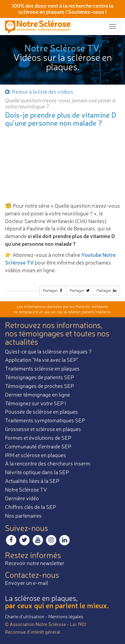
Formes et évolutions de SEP (38, 438)
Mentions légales (66, 616)
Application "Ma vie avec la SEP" (42, 360)
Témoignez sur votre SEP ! (35, 403)
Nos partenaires (23, 516)
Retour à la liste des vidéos (39, 92)
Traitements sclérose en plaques (42, 368)
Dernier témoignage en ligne (37, 395)
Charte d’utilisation (25, 616)
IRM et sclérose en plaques (35, 455)
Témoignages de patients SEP (39, 377)
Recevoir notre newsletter (35, 563)
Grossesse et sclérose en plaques (43, 429)
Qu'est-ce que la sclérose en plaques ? (48, 351)
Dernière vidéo (22, 498)
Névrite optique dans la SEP (37, 472)
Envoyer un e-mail (26, 583)
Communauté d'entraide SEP (38, 446)
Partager (53, 290)
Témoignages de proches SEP (39, 386)
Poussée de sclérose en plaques (41, 412)
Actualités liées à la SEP (32, 481)
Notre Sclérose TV (26, 490)
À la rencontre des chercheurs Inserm (48, 463)
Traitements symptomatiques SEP (45, 420)
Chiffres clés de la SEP (30, 507)
